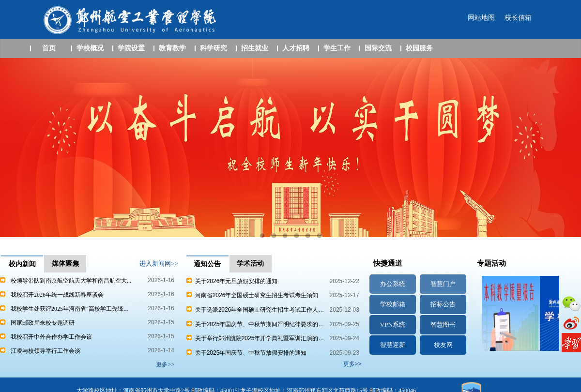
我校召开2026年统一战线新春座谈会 (57, 295)
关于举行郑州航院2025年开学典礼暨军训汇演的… (255, 338)
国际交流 (378, 48)
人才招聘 (296, 48)
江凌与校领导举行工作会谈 (46, 351)
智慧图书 (443, 324)
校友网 (443, 345)
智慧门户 (443, 284)
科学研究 (214, 48)
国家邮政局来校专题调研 (43, 323)
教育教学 (172, 48)
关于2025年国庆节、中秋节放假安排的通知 (246, 353)
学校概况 (90, 48)
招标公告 (443, 304)
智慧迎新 (393, 345)
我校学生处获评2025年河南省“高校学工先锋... (69, 309)
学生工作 (337, 48)
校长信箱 (518, 18)
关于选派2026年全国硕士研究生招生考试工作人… (255, 310)
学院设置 (131, 48)
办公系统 (393, 284)
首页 (49, 48)
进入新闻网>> (159, 264)
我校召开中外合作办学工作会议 (51, 337)
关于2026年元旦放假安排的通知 (232, 281)
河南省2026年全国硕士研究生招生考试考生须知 (252, 295)
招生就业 (255, 48)
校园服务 (419, 48)
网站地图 (481, 18)
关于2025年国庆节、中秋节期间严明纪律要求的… (255, 324)
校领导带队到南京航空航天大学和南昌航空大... (71, 281)
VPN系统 (392, 324)
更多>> (352, 364)
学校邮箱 (393, 304)
